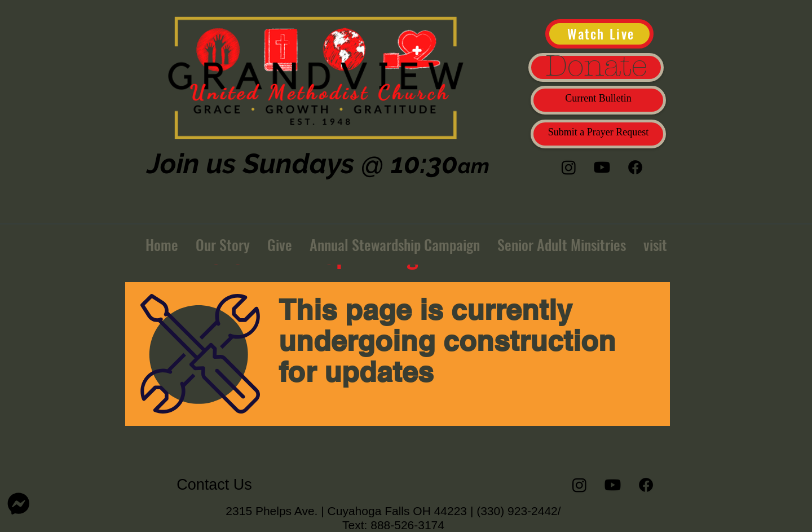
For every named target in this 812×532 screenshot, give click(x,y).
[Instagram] (569, 167)
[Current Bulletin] (598, 100)
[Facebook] (635, 167)
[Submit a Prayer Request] (598, 134)
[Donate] (596, 67)
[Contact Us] (214, 485)
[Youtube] (602, 167)
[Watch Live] (599, 34)
